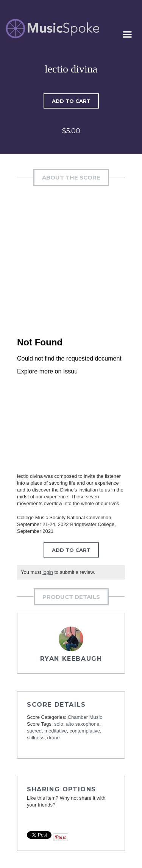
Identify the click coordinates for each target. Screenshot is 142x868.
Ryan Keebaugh (71, 659)
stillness (36, 738)
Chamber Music (85, 717)
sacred (34, 731)
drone (53, 738)
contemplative (85, 731)
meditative (55, 731)
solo (59, 724)
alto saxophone (83, 724)
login (48, 572)
